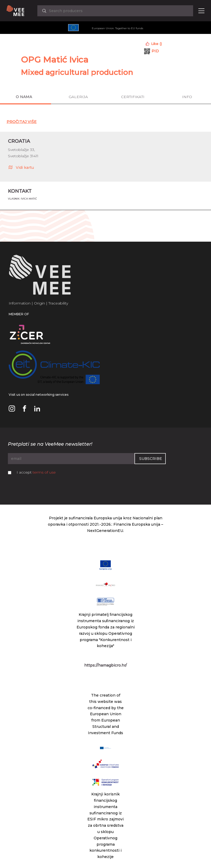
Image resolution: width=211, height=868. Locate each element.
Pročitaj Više (22, 122)
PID (155, 51)
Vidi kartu (21, 167)
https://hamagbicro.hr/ (105, 665)
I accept (36, 472)
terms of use (44, 472)
